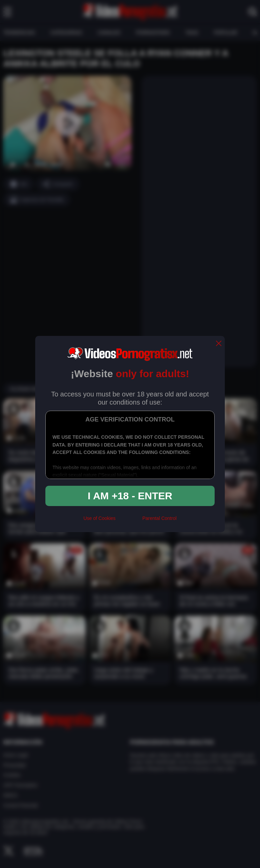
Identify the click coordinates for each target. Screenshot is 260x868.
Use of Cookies (99, 518)
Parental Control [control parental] (159, 518)
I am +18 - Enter (130, 496)
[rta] (129, 521)
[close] (219, 344)
